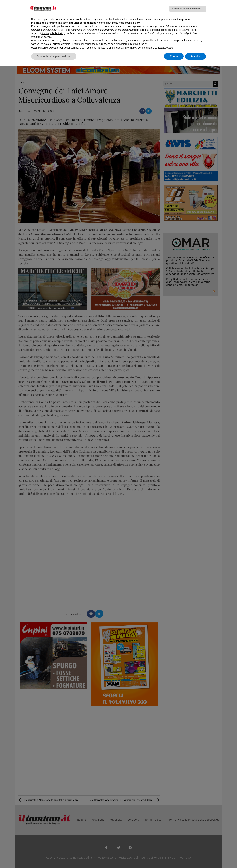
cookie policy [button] (132, 23)
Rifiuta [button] (174, 56)
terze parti (83, 26)
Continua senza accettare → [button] (188, 9)
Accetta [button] (196, 56)
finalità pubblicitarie (52, 33)
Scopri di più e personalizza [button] (54, 56)
